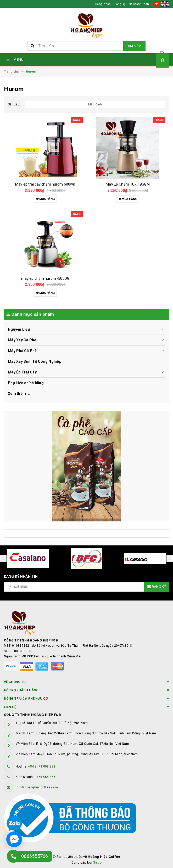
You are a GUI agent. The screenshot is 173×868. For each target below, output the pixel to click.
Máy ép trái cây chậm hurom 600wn (45, 184)
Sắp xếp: (14, 104)
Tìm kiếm (134, 46)
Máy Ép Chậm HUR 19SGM (128, 184)
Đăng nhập (103, 4)
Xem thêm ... (19, 394)
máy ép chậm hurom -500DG (45, 278)
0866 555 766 (45, 777)
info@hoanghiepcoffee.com (37, 787)
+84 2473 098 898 (42, 766)
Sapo (97, 862)
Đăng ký (120, 4)
